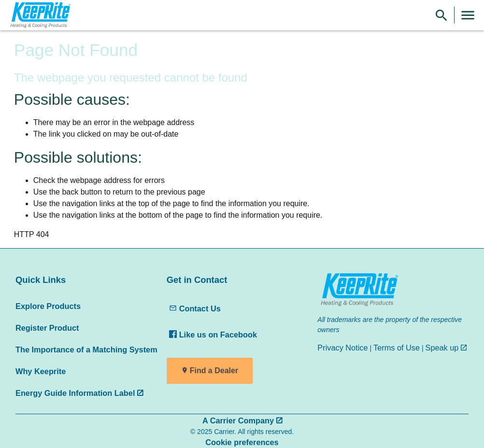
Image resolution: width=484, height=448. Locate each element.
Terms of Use (397, 348)
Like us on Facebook (213, 335)
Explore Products (48, 306)
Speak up (442, 348)
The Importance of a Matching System (86, 350)
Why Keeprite (41, 371)
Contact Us (195, 308)
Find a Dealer (214, 371)
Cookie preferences (242, 442)
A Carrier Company (238, 420)
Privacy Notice (342, 348)
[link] (39, 15)
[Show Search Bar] (441, 15)
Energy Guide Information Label (75, 393)
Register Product (47, 328)
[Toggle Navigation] (468, 15)
